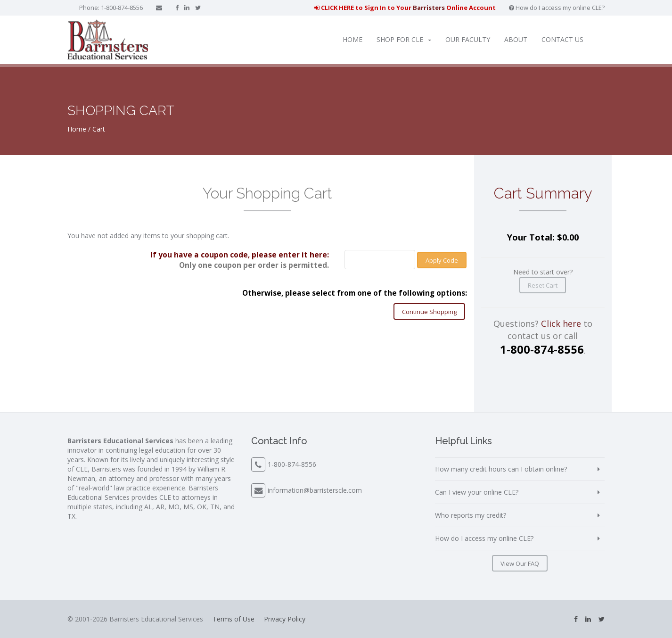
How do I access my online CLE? (557, 8)
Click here (561, 323)
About (516, 39)
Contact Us (562, 39)
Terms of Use (234, 619)
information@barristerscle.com (315, 490)
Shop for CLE (404, 39)
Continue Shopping (429, 312)
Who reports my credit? (471, 515)
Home (352, 39)
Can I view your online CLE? (477, 492)
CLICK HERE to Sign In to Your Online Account (405, 8)
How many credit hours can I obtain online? (501, 469)
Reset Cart (543, 285)
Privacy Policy (285, 619)
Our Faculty (468, 39)
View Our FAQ (520, 563)
